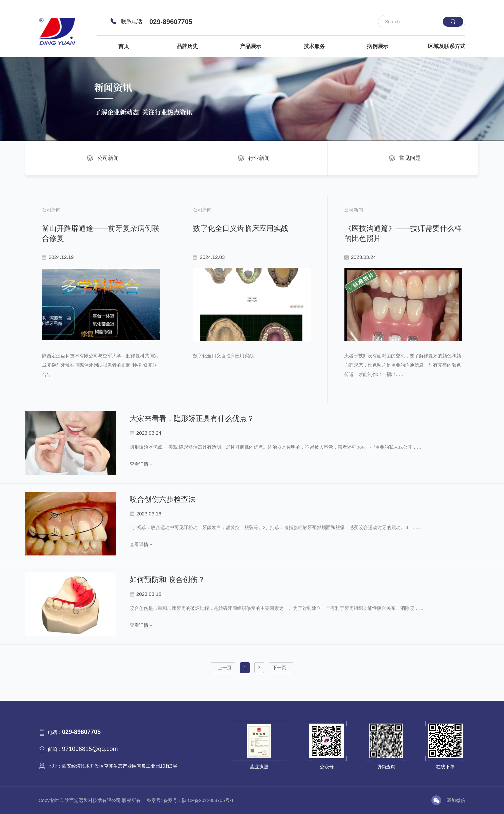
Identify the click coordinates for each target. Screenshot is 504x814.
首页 (124, 46)
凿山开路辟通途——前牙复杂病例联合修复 (101, 233)
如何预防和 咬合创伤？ (167, 580)
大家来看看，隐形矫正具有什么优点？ (192, 419)
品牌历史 (187, 46)
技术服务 (314, 46)
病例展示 (378, 46)
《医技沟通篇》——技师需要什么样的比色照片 (403, 233)
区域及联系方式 (447, 46)
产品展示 (251, 46)
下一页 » (281, 668)
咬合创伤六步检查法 (163, 499)
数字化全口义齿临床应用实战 (241, 228)
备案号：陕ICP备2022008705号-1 (199, 800)
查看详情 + (141, 464)
